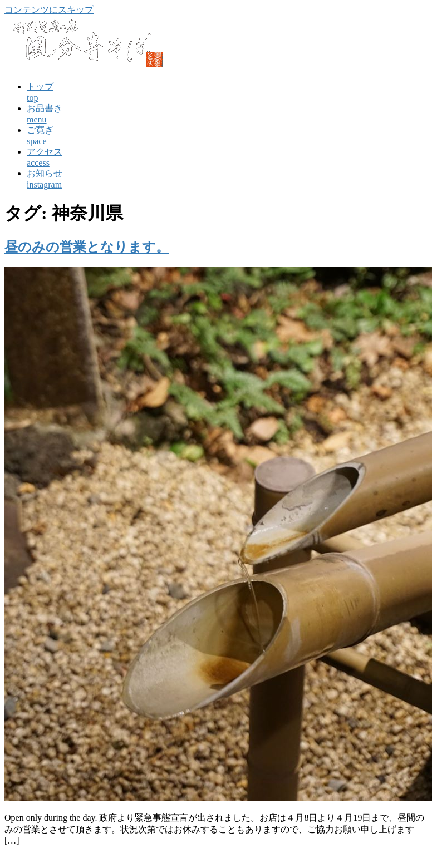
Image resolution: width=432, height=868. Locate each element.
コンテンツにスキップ (49, 10)
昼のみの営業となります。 (87, 247)
